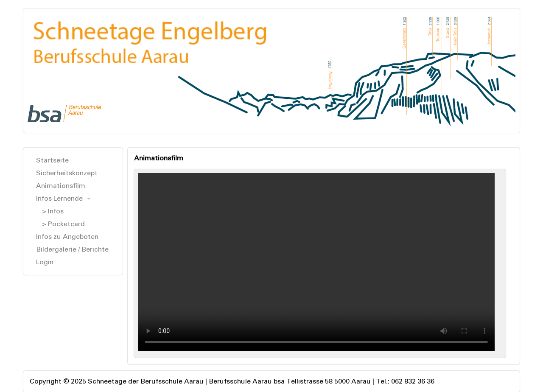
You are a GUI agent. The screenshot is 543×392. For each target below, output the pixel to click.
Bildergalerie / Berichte (72, 249)
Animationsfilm (61, 186)
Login (45, 262)
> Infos (53, 211)
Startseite (52, 160)
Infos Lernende (59, 198)
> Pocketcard (63, 224)
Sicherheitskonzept (67, 173)
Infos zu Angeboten (67, 237)
